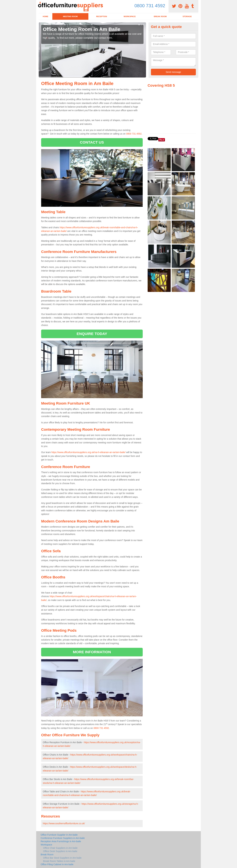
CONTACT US (92, 142)
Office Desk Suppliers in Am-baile (60, 851)
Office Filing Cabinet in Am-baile (57, 864)
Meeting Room (70, 16)
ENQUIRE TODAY (92, 334)
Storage (187, 16)
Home (46, 16)
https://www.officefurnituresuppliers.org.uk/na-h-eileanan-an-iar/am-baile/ (88, 452)
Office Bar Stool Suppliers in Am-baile (62, 858)
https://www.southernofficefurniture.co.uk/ (64, 823)
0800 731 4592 (150, 6)
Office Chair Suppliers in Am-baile (60, 848)
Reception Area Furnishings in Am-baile (61, 841)
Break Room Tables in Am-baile (59, 861)
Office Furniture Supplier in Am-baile (59, 835)
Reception (101, 16)
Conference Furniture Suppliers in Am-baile (63, 838)
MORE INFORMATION (92, 652)
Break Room (160, 16)
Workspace (130, 16)
